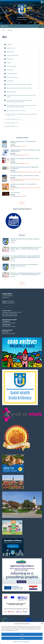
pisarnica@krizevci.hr (7, 307)
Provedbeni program (12, 73)
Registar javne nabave (12, 77)
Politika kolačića (17, 642)
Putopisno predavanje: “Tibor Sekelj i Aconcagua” (25, 176)
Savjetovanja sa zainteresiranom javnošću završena (19, 88)
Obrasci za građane (12, 66)
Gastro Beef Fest (15, 193)
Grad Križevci (22, 17)
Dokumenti (10, 30)
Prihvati (22, 634)
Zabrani (22, 638)
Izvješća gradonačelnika (13, 55)
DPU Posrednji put (11, 126)
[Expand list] (39, 45)
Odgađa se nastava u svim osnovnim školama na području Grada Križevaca (24, 265)
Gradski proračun (11, 48)
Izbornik (22, 26)
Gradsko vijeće (10, 52)
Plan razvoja (10, 70)
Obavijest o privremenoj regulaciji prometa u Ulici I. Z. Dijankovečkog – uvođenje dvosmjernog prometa (26, 248)
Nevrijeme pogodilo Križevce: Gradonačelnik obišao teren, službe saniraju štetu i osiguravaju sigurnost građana (25, 257)
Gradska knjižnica (25, 155)
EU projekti (10, 44)
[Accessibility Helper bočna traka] (42, 2)
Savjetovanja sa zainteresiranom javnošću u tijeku (19, 84)
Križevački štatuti (25, 163)
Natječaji (9, 63)
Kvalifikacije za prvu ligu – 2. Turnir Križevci (23, 184)
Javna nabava (10, 59)
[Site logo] (22, 15)
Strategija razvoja (11, 92)
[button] (42, 624)
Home (3, 30)
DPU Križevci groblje (12, 119)
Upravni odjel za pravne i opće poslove (16, 110)
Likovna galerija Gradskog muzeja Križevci (31, 172)
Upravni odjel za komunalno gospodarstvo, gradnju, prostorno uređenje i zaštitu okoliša (19, 101)
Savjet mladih (10, 81)
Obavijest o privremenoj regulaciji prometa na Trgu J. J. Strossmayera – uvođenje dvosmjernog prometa (26, 274)
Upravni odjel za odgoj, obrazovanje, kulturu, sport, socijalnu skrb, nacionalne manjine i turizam (22, 106)
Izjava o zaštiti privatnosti (25, 642)
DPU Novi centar (11, 123)
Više (22, 203)
